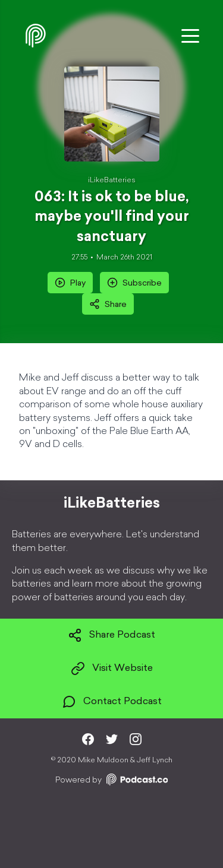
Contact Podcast (112, 702)
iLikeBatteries (112, 180)
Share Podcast (111, 635)
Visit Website (112, 669)
